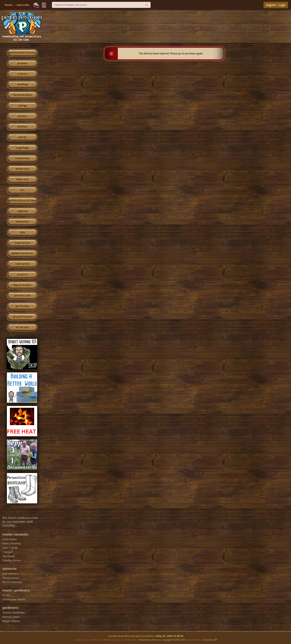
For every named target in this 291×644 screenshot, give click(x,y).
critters (22, 74)
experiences (22, 243)
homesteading (22, 95)
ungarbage (22, 148)
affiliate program (112, 640)
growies (22, 63)
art (22, 190)
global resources (22, 253)
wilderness (22, 169)
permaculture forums (22, 53)
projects (22, 275)
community (22, 158)
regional (22, 211)
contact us (80, 640)
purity (22, 137)
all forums (22, 327)
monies (22, 116)
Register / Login (276, 5)
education (22, 222)
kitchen (22, 127)
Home (8, 5)
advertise (94, 640)
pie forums (22, 306)
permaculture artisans (22, 201)
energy (22, 106)
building (22, 84)
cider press (22, 264)
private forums (22, 317)
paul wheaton (194, 640)
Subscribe (23, 5)
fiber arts (22, 179)
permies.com (22, 296)
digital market (22, 285)
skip (22, 232)
